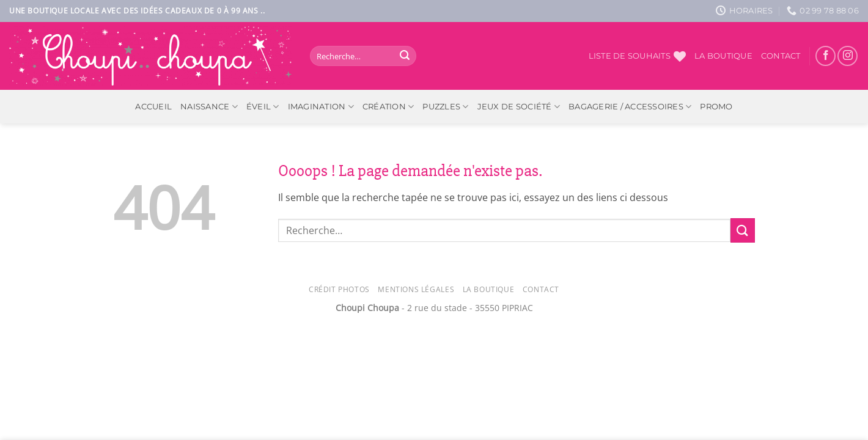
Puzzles (445, 107)
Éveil (263, 107)
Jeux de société (519, 107)
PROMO (716, 107)
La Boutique (489, 289)
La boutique (723, 56)
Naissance (209, 107)
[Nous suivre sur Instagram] (848, 56)
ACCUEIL (153, 107)
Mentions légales (416, 289)
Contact (781, 56)
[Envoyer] (405, 56)
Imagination (321, 107)
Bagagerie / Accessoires (630, 107)
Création (388, 107)
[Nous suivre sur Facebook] (826, 56)
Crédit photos (339, 289)
